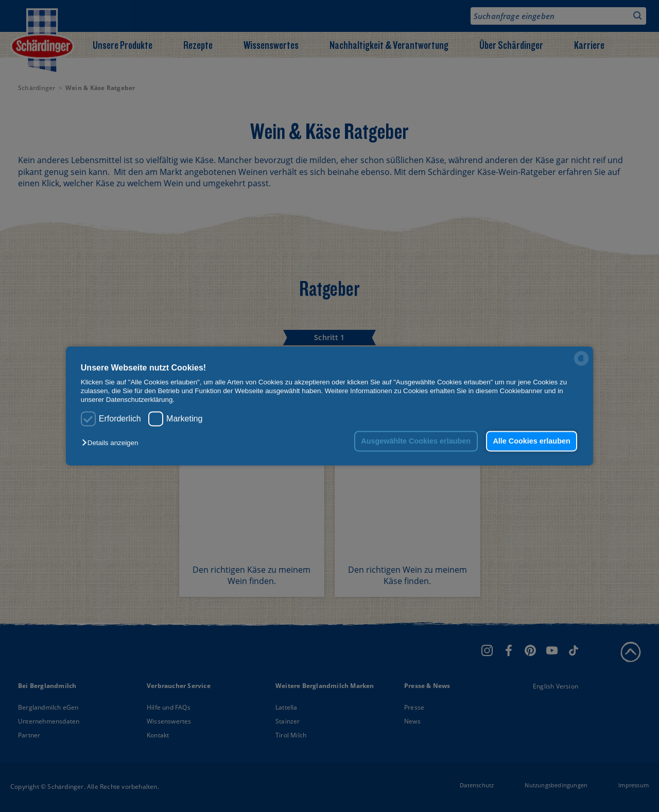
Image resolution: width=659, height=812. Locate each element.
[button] (112, 443)
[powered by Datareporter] (581, 365)
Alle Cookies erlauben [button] (531, 441)
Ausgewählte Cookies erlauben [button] (416, 441)
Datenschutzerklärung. (140, 400)
